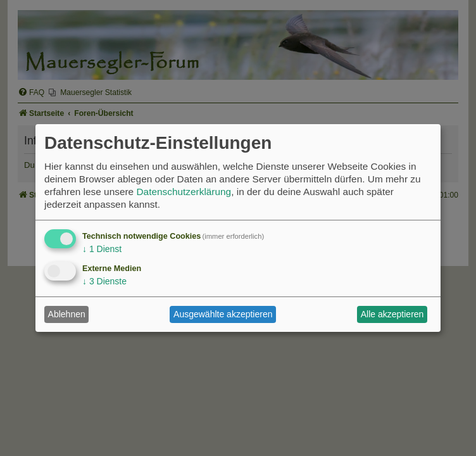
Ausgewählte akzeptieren (223, 314)
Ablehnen (67, 314)
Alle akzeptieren (392, 314)
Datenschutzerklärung (184, 192)
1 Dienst (102, 249)
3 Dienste (104, 281)
